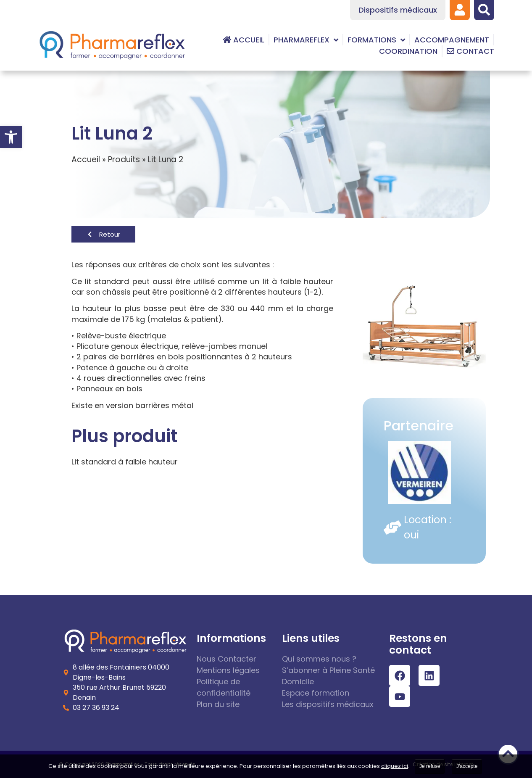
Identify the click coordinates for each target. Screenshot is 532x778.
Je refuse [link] (430, 766)
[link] (11, 137)
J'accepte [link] (467, 766)
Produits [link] (124, 160)
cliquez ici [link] (395, 766)
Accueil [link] (86, 160)
